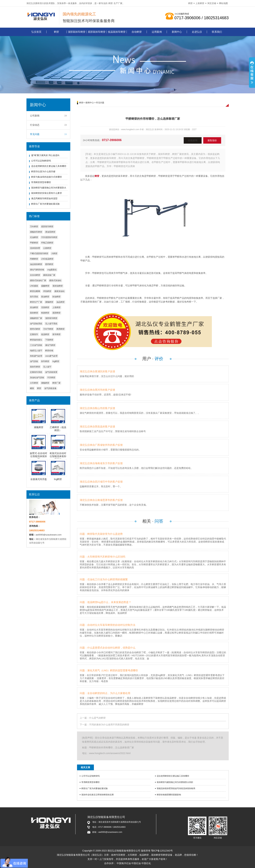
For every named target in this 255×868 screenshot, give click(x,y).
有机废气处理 (36, 356)
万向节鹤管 (48, 329)
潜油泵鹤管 (50, 232)
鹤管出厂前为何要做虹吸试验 (45, 204)
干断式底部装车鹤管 (39, 253)
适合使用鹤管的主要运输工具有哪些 (49, 166)
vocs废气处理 (51, 356)
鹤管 (111, 3)
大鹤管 (54, 253)
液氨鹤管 (45, 383)
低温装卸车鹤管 (117, 32)
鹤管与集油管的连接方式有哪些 (47, 177)
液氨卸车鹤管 (36, 232)
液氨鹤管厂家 (36, 318)
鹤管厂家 (56, 383)
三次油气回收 (36, 345)
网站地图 (223, 3)
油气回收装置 (51, 372)
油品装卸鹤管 (36, 264)
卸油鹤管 (56, 297)
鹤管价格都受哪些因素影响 (169, 795)
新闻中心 (177, 32)
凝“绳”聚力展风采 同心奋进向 (45, 155)
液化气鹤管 (50, 345)
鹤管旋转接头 (36, 340)
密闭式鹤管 (35, 329)
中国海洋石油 (124, 863)
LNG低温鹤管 (47, 259)
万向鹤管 (34, 227)
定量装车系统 (36, 372)
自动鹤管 (137, 32)
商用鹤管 (61, 329)
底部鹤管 (56, 313)
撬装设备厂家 (49, 275)
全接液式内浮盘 (39, 479)
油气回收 (34, 361)
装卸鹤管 (34, 313)
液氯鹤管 (49, 302)
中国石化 (146, 863)
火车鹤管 (34, 383)
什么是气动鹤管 (97, 718)
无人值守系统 (51, 324)
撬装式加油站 (55, 280)
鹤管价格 (49, 351)
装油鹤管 (45, 297)
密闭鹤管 (49, 264)
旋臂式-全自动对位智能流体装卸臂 (39, 456)
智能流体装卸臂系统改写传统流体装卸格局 (176, 788)
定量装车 (34, 334)
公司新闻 (35, 116)
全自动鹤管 (35, 275)
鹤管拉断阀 (35, 291)
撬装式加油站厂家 (38, 280)
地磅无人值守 (36, 351)
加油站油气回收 (37, 378)
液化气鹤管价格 (37, 270)
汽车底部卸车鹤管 (49, 237)
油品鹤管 (61, 302)
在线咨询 (193, 140)
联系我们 (217, 32)
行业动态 (35, 125)
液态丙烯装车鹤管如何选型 (44, 198)
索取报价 (212, 140)
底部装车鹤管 (47, 227)
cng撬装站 (52, 270)
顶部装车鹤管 (51, 318)
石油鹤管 (34, 237)
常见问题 (35, 134)
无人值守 (47, 367)
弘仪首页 (36, 32)
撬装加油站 (59, 291)
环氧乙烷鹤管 (47, 243)
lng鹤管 (56, 361)
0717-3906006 (112, 140)
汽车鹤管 (51, 378)
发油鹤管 (34, 307)
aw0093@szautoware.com (49, 535)
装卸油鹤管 (58, 286)
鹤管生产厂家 (36, 302)
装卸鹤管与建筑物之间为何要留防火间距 (175, 782)
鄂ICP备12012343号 (162, 851)
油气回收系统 (36, 324)
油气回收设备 (50, 388)
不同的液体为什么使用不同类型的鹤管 (109, 725)
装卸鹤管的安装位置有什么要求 (47, 193)
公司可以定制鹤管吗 (41, 161)
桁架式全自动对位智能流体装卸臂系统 (58, 456)
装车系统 (34, 297)
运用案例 (157, 32)
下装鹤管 (49, 340)
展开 (252, 73)
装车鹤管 (56, 334)
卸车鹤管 (45, 361)
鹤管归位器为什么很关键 (43, 171)
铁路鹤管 (45, 313)
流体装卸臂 (35, 248)
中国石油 (136, 863)
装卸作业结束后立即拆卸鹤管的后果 (98, 795)
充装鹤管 (45, 307)
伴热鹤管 (47, 291)
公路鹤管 (47, 248)
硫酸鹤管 (45, 286)
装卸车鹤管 (35, 367)
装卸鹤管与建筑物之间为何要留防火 (49, 188)
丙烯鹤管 (34, 259)
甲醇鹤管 (34, 243)
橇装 (32, 388)
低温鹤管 (45, 334)
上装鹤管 (200, 3)
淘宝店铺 (212, 3)
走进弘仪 (197, 32)
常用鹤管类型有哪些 (41, 182)
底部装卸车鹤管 (97, 32)
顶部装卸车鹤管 (77, 32)
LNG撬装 (34, 286)
